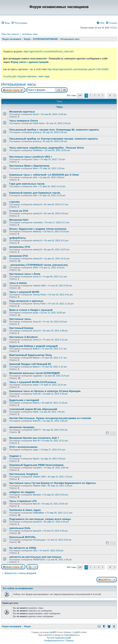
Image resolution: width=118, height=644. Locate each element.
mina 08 (37, 394)
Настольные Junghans (24, 474)
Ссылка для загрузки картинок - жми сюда (26, 76)
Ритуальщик (39, 540)
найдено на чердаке (22, 492)
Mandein (37, 495)
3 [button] (94, 95)
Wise (35, 168)
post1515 (37, 522)
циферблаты (17, 238)
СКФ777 (37, 430)
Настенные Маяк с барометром (29, 166)
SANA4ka (38, 150)
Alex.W (36, 441)
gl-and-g (37, 132)
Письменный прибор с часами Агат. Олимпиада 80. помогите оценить (54, 130)
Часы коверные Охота (24, 121)
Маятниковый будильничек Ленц (30, 355)
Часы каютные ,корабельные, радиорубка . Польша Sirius (47, 148)
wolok (36, 385)
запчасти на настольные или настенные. (35, 557)
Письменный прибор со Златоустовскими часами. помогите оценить (54, 139)
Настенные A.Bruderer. (24, 337)
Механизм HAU (19, 220)
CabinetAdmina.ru (72, 635)
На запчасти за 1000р (23, 548)
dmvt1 (36, 114)
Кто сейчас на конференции (18, 588)
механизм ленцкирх (22, 427)
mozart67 (37, 468)
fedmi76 (37, 421)
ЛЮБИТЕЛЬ (39, 560)
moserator (38, 222)
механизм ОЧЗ (19, 256)
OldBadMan (38, 513)
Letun (36, 159)
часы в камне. (18, 283)
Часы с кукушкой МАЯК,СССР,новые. (33, 382)
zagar (36, 450)
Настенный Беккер (21, 328)
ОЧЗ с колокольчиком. (24, 447)
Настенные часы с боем (25, 274)
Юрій (35, 412)
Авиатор (37, 231)
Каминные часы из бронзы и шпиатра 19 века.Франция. (45, 391)
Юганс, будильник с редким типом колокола (38, 229)
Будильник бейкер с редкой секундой (33, 346)
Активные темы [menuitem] (30, 34)
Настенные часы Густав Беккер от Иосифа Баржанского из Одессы (53, 483)
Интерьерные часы (19, 84)
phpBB (52, 632)
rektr (35, 177)
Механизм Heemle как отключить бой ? (34, 438)
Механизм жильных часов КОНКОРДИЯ (34, 373)
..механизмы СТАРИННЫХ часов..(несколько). (39, 265)
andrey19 (37, 204)
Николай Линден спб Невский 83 (30, 364)
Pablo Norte (38, 123)
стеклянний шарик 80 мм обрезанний (33, 409)
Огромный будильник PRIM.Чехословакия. (37, 465)
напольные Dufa (20, 528)
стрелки (14, 202)
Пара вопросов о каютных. (27, 301)
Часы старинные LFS (23, 501)
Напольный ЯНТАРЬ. (23, 537)
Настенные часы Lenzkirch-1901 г (31, 157)
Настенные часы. (20, 319)
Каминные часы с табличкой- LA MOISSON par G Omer (44, 175)
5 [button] (103, 95)
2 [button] (90, 95)
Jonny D (37, 277)
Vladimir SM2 (39, 286)
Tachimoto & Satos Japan (25, 510)
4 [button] (99, 95)
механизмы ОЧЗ (20, 247)
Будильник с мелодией (24, 400)
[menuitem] (5, 23)
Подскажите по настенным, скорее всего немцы (40, 519)
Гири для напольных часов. (27, 184)
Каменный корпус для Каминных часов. (35, 193)
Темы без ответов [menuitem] (10, 34)
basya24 (37, 531)
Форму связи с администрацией (29, 62)
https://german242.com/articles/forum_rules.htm (48, 52)
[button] (80, 96)
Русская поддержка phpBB (59, 638)
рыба (35, 313)
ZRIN (35, 268)
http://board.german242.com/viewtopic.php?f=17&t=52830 (78, 69)
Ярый (36, 459)
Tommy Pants (39, 295)
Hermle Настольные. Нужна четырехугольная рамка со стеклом (50, 418)
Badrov (36, 349)
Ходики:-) (15, 456)
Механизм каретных (22, 112)
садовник (37, 376)
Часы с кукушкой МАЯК (24, 292)
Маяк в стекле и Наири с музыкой (31, 310)
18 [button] (110, 95)
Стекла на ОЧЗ (19, 211)
